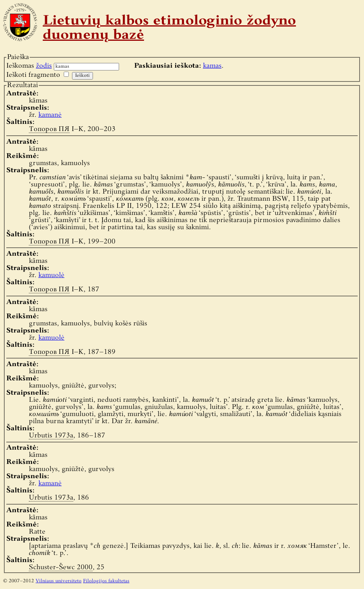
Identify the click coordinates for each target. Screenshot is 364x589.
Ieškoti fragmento (33, 75)
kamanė (50, 115)
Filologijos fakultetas (106, 581)
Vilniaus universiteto (59, 581)
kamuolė (51, 275)
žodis (44, 66)
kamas (212, 66)
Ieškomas (29, 66)
